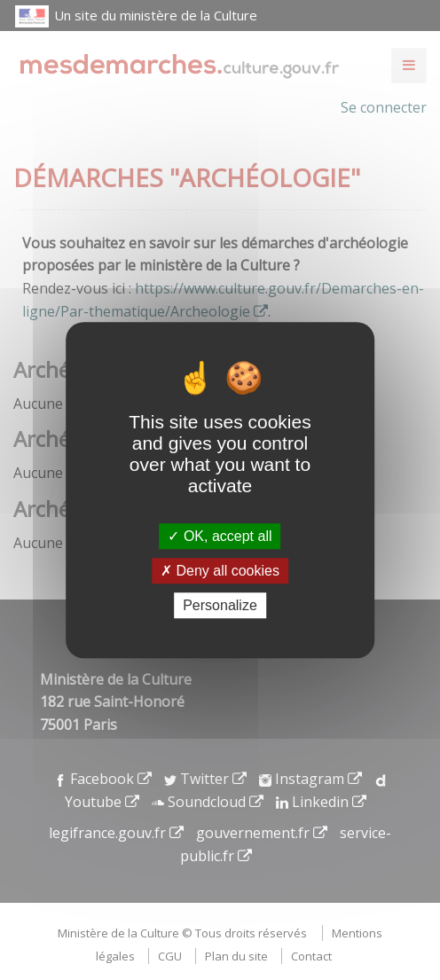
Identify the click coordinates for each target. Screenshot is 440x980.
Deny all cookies (220, 571)
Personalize (220, 605)
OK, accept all (220, 536)
